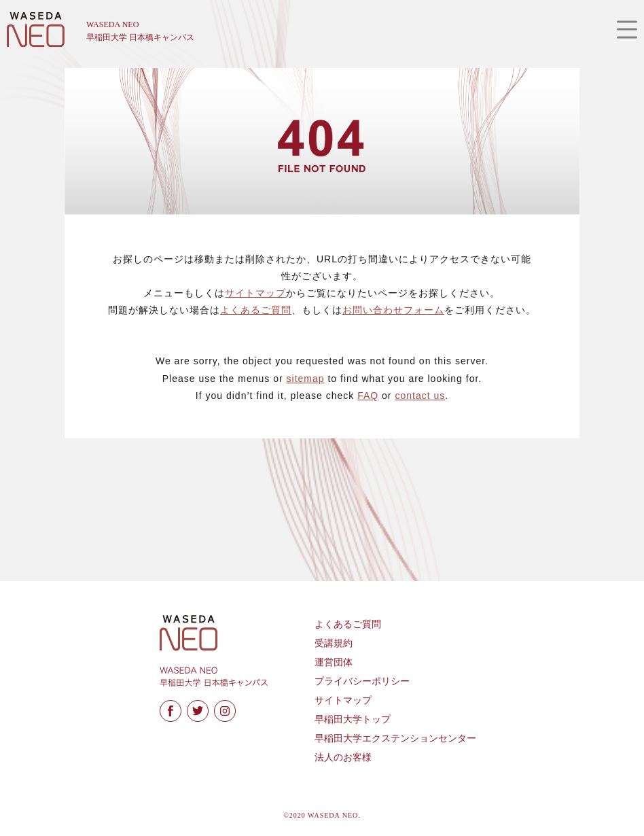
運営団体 (334, 662)
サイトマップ (255, 293)
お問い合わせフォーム (393, 310)
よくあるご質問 (256, 310)
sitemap (306, 379)
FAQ (368, 396)
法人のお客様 (343, 757)
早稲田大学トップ (353, 719)
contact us (420, 396)
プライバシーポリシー (362, 681)
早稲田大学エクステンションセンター (395, 738)
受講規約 (334, 643)
